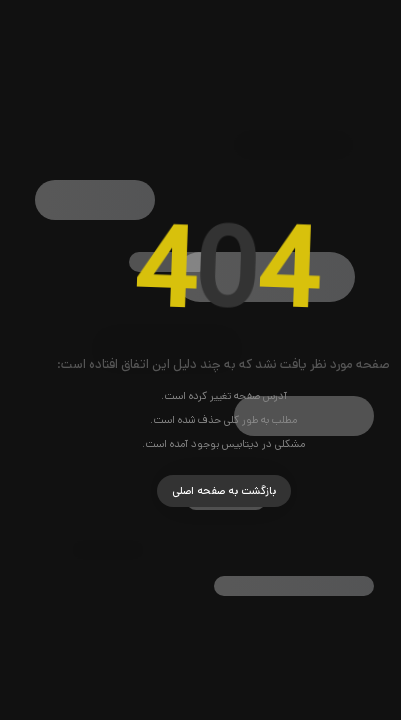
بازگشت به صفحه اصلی (201, 491)
